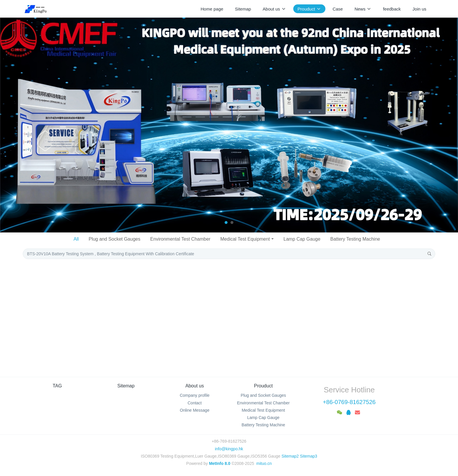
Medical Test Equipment (245, 239)
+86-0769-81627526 (349, 402)
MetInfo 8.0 (220, 463)
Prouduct (263, 386)
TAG (57, 386)
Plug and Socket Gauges (114, 239)
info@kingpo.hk (229, 449)
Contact (195, 403)
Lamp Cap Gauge (302, 239)
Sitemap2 (290, 456)
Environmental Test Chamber (180, 239)
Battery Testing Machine (355, 239)
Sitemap (126, 386)
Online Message (195, 410)
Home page (212, 9)
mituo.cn (264, 463)
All (76, 239)
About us (195, 386)
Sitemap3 (309, 456)
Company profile (195, 395)
